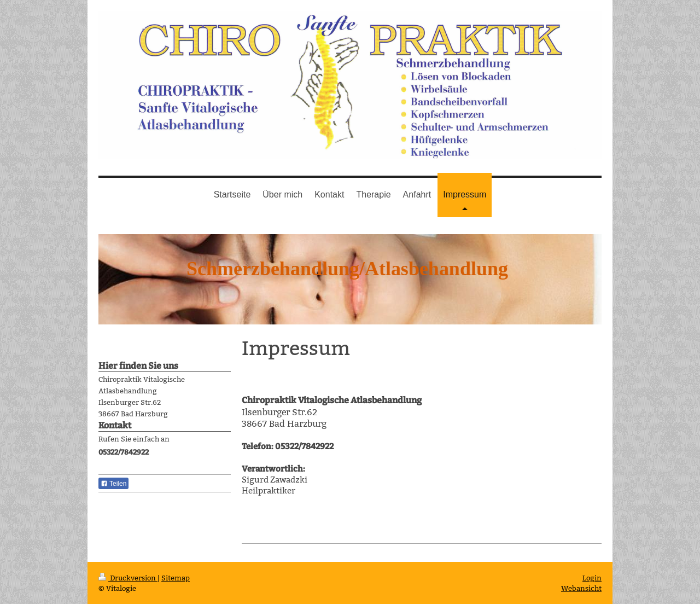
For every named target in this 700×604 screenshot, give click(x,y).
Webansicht (581, 588)
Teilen (113, 484)
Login (592, 578)
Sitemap (176, 578)
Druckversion (128, 578)
